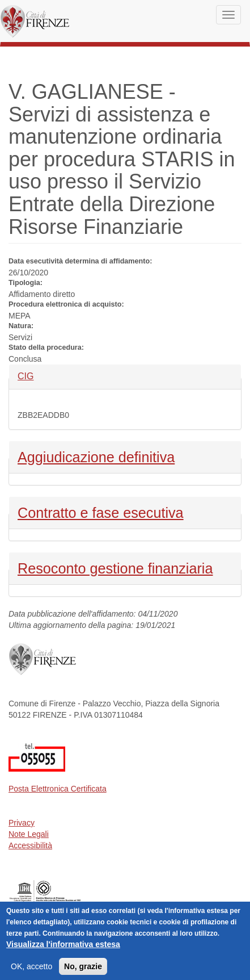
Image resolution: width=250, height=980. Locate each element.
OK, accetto (31, 971)
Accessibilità (30, 845)
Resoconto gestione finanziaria (115, 567)
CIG (37, 376)
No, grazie (83, 971)
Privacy (22, 823)
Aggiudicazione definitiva (96, 456)
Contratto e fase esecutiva (101, 512)
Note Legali (29, 834)
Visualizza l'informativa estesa (63, 949)
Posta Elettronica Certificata (58, 789)
